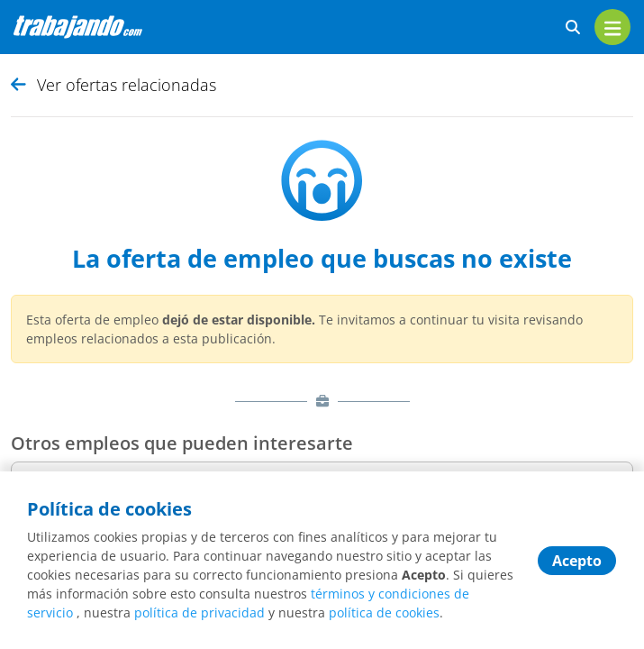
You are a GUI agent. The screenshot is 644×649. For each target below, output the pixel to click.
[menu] (612, 27)
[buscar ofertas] (573, 27)
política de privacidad (200, 612)
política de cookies (384, 612)
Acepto (577, 561)
